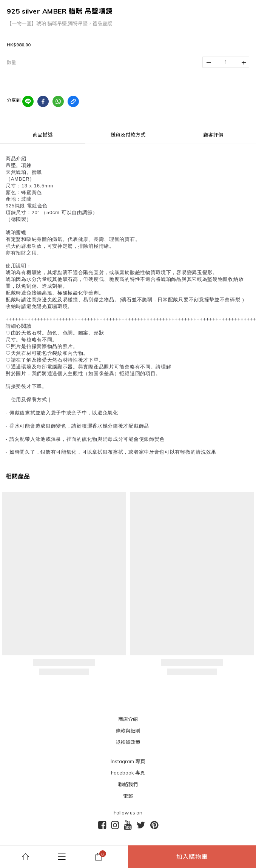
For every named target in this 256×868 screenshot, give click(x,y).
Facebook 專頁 (128, 773)
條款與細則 (128, 731)
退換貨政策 (128, 742)
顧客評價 (214, 135)
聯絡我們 (128, 784)
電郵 (128, 796)
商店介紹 (128, 719)
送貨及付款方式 (128, 135)
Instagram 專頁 (128, 761)
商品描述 (43, 135)
